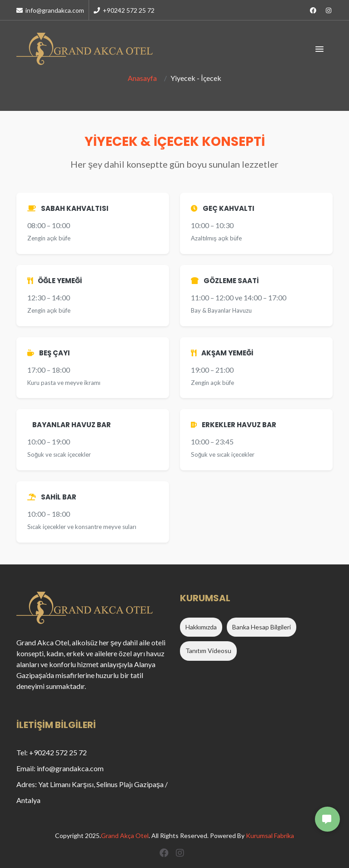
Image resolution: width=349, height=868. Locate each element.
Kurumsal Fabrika (270, 836)
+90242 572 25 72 (124, 10)
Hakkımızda (201, 627)
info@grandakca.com (50, 10)
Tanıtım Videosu (208, 651)
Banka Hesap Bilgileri (262, 627)
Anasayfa (142, 78)
